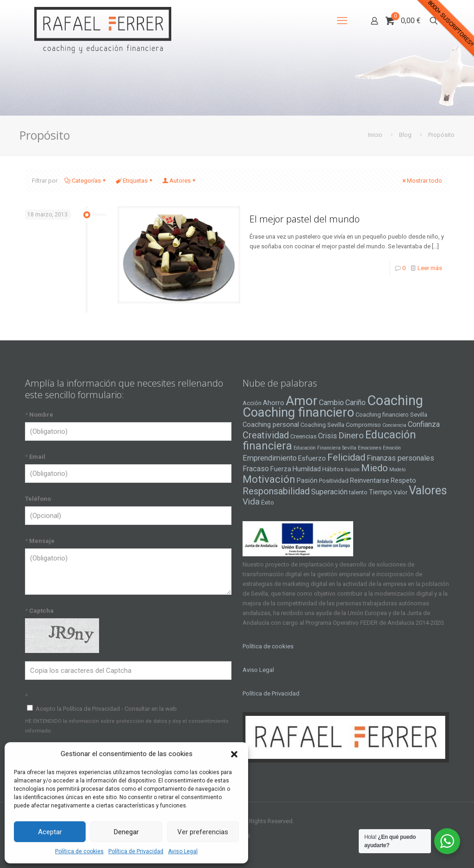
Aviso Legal (183, 851)
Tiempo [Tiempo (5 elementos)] (380, 492)
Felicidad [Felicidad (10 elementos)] (346, 457)
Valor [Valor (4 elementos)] (400, 492)
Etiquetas (134, 181)
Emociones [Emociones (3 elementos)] (370, 448)
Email (35, 457)
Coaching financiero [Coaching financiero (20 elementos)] (298, 412)
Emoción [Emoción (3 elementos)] (392, 448)
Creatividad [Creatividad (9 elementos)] (266, 435)
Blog (405, 135)
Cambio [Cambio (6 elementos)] (331, 403)
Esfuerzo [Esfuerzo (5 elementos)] (312, 458)
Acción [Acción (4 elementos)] (252, 403)
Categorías (86, 181)
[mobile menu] (342, 21)
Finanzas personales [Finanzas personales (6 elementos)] (400, 458)
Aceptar (50, 832)
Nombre (39, 415)
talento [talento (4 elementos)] (358, 492)
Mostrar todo (421, 181)
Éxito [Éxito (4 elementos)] (268, 502)
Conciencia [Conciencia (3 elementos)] (394, 425)
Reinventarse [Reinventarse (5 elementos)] (370, 480)
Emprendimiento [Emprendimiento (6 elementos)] (270, 458)
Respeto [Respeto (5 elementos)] (403, 480)
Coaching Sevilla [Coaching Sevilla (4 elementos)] (322, 425)
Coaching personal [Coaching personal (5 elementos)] (271, 425)
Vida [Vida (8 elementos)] (251, 502)
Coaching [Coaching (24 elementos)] (395, 400)
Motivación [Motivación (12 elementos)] (269, 479)
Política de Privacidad (136, 851)
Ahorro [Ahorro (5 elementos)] (274, 403)
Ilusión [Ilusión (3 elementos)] (352, 470)
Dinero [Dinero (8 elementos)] (351, 436)
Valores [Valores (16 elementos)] (428, 490)
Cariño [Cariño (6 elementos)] (355, 403)
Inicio (375, 135)
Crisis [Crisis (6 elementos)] (327, 436)
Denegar (126, 832)
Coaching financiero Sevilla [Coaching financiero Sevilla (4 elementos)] (391, 415)
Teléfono (38, 499)
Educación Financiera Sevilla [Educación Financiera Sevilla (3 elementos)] (325, 448)
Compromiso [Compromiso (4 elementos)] (363, 425)
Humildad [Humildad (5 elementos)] (307, 469)
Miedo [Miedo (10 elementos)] (374, 468)
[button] (234, 754)
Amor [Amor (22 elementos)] (302, 401)
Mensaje (40, 541)
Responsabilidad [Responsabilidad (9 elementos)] (276, 491)
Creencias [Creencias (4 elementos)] (303, 436)
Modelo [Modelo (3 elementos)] (397, 470)
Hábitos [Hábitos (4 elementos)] (333, 469)
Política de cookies (79, 851)
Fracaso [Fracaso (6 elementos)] (256, 469)
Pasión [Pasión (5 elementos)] (307, 480)
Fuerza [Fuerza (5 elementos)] (281, 469)
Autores (179, 181)
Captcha (39, 611)
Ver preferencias (203, 832)
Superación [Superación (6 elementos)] (329, 492)
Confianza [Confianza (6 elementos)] (424, 424)
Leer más (430, 268)
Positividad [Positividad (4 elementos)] (334, 481)
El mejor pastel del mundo (305, 219)
